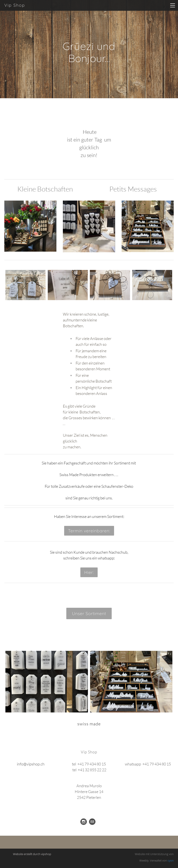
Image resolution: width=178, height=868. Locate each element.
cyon (171, 860)
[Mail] (92, 822)
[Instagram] (84, 822)
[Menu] (173, 5)
